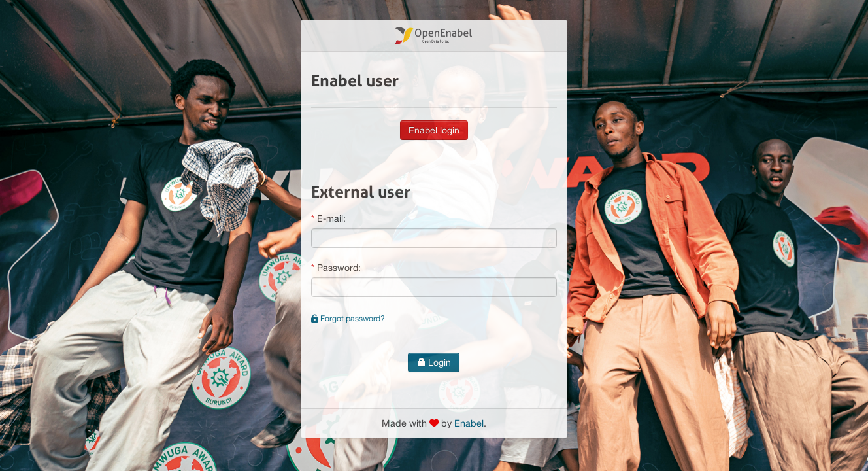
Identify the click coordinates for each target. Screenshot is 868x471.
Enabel (469, 423)
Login (434, 362)
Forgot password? (348, 318)
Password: (339, 268)
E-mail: (331, 218)
